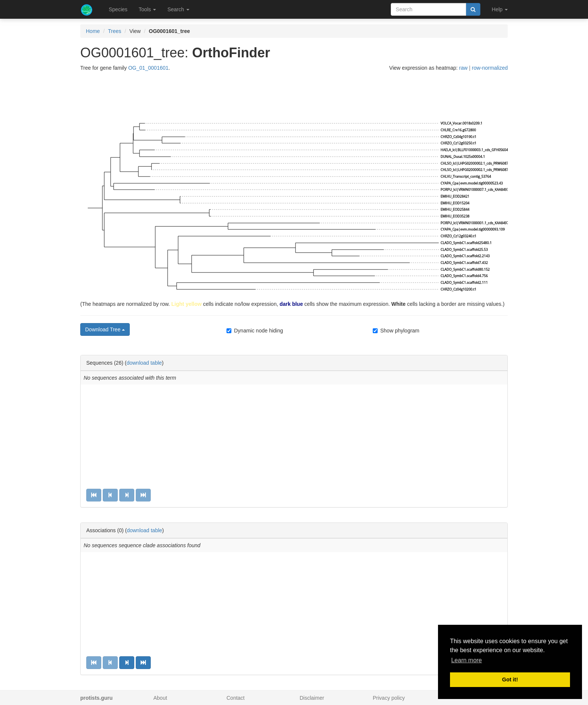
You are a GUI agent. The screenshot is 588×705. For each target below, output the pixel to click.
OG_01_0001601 (148, 68)
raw (463, 68)
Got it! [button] (510, 680)
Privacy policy (389, 698)
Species (118, 9)
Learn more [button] (466, 660)
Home (93, 31)
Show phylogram (396, 331)
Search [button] (178, 9)
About (160, 698)
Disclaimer (312, 698)
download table (144, 363)
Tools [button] (148, 9)
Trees (115, 31)
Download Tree (105, 329)
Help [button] (500, 9)
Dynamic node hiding (255, 331)
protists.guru (96, 698)
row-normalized (490, 68)
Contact (235, 698)
